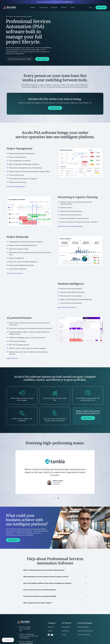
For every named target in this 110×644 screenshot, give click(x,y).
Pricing (73, 7)
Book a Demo (101, 7)
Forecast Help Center (84, 635)
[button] (52, 498)
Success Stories (44, 7)
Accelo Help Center (83, 627)
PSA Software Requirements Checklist (20, 59)
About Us (51, 627)
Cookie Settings (8, 640)
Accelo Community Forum (85, 631)
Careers (50, 631)
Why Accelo (54, 7)
